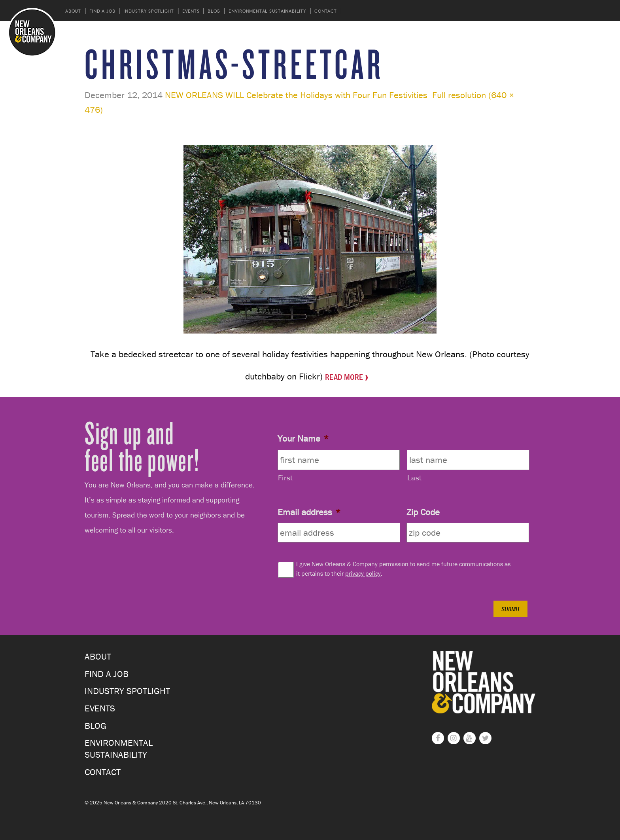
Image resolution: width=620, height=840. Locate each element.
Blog (214, 11)
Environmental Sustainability (267, 11)
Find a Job (102, 11)
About (73, 11)
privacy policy (363, 573)
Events (191, 11)
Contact (325, 11)
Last (415, 478)
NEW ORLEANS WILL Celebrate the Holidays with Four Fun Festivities (296, 95)
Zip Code (423, 512)
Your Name (303, 438)
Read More (344, 376)
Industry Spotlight (149, 11)
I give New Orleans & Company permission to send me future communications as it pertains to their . (403, 569)
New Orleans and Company (32, 32)
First (285, 478)
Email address (309, 512)
